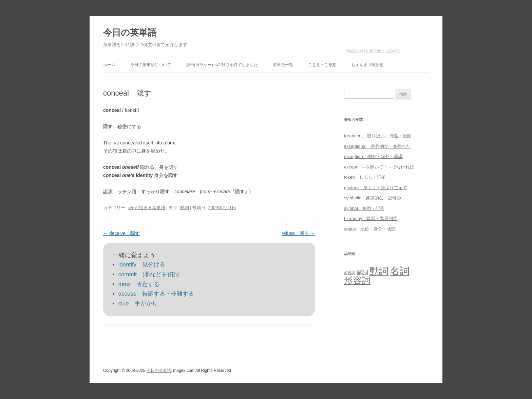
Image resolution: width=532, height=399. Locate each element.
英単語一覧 (283, 65)
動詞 (185, 208)
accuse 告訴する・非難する (156, 294)
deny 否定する (139, 284)
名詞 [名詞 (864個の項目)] (400, 271)
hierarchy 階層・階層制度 (371, 218)
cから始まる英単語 (146, 208)
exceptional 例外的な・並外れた (377, 146)
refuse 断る (298, 233)
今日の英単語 (130, 33)
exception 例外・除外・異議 (373, 156)
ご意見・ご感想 (322, 65)
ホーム (109, 65)
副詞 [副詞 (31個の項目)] (362, 272)
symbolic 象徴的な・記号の (373, 198)
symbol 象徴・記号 (364, 208)
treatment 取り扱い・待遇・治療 (378, 136)
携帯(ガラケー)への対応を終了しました (222, 65)
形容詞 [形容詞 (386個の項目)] (357, 280)
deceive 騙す (121, 233)
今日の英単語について (151, 65)
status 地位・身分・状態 (370, 229)
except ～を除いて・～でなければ (379, 167)
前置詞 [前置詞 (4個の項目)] (350, 273)
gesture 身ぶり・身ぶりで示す (376, 188)
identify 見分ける (142, 265)
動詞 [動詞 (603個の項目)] (379, 271)
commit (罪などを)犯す (150, 274)
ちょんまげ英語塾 (367, 65)
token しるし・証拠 (365, 177)
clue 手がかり (138, 304)
